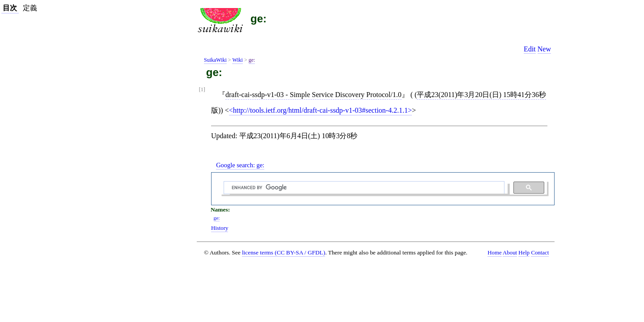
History (220, 228)
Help (524, 253)
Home (494, 253)
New (544, 49)
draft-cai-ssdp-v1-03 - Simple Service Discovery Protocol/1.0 (314, 95)
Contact (540, 253)
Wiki (237, 60)
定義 (30, 8)
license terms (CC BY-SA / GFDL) (284, 252)
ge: (258, 19)
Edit (530, 49)
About (510, 253)
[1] (202, 90)
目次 (10, 8)
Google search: (240, 165)
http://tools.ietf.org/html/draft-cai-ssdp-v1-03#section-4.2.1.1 (320, 110)
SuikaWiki (215, 60)
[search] (363, 188)
